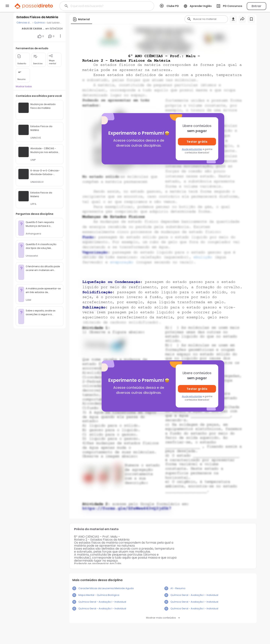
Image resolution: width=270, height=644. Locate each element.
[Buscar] (103, 6)
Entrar (256, 6)
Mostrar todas (24, 86)
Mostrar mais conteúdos (163, 618)
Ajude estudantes (192, 149)
